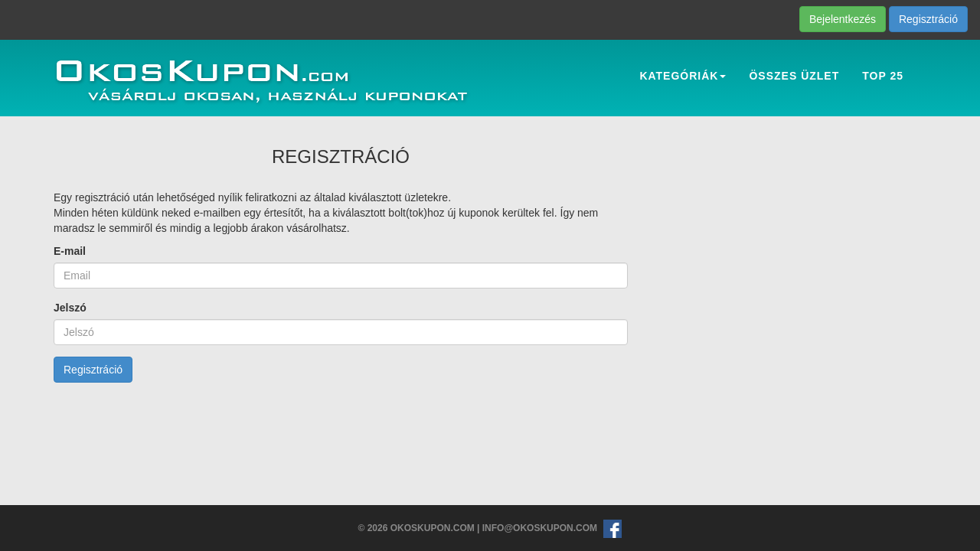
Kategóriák (683, 76)
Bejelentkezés (843, 19)
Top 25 (883, 76)
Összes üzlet (794, 76)
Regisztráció (928, 19)
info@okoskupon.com (540, 528)
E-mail (70, 251)
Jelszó (70, 308)
